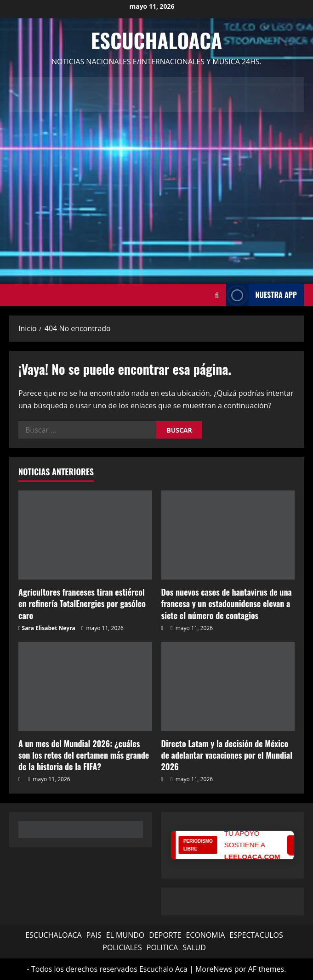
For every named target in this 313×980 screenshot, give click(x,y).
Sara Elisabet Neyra (49, 628)
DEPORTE (165, 935)
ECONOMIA (205, 935)
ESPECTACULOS (256, 935)
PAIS (94, 935)
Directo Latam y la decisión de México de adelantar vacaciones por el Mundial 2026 (227, 755)
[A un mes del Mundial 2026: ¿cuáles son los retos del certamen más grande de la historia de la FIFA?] (85, 687)
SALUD (194, 947)
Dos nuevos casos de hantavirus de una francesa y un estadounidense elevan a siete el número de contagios (227, 603)
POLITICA (162, 947)
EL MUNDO (125, 935)
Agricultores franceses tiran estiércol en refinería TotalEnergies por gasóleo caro (82, 603)
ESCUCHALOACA (54, 935)
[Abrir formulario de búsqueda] (217, 295)
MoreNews (214, 969)
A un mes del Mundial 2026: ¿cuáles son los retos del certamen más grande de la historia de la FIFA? (84, 755)
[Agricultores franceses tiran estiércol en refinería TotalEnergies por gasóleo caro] (85, 535)
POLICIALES (122, 947)
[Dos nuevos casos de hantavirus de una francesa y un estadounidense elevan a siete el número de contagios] (228, 535)
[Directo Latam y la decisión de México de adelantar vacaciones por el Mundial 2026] (228, 687)
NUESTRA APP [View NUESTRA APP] (262, 295)
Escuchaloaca (157, 40)
